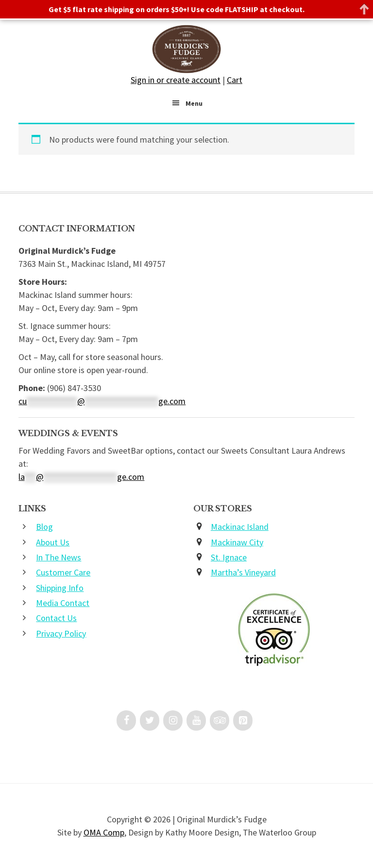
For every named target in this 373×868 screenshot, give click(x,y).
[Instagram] (173, 721)
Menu (194, 103)
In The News (59, 557)
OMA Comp (104, 832)
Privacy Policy (61, 633)
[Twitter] (150, 721)
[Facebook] (126, 721)
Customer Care (63, 572)
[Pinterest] (243, 721)
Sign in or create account (176, 80)
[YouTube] (196, 721)
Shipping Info (60, 588)
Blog (44, 527)
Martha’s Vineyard (243, 572)
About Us (53, 542)
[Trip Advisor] (220, 721)
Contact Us (56, 618)
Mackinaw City (237, 542)
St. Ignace (229, 557)
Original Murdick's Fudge (186, 49)
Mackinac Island (240, 527)
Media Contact (63, 603)
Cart (235, 80)
